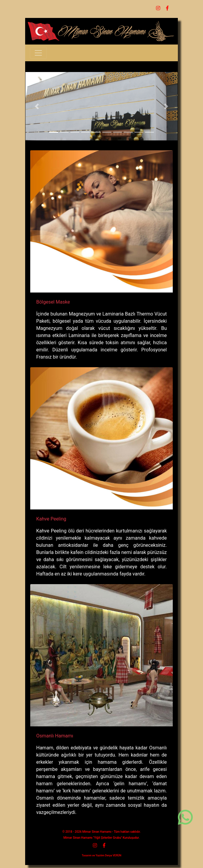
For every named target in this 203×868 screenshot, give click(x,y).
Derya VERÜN (113, 855)
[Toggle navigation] (38, 53)
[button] (37, 106)
